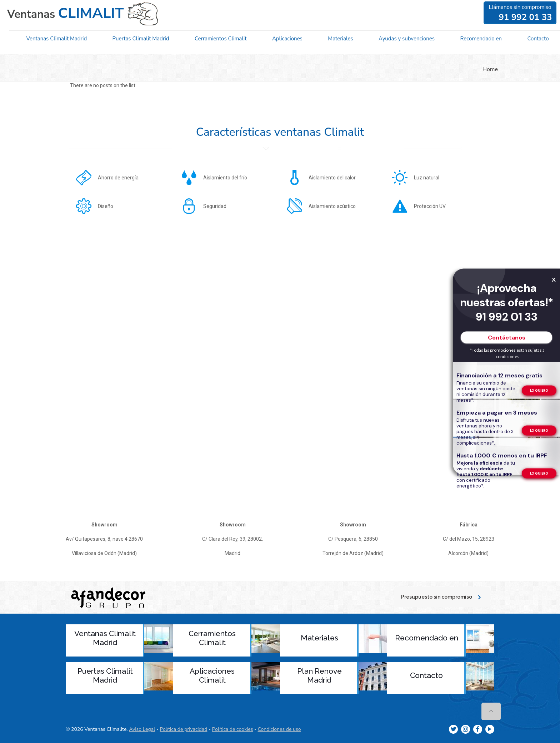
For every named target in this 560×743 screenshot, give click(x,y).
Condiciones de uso (279, 729)
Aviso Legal (142, 729)
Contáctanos (507, 337)
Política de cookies (233, 729)
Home (490, 69)
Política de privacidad (183, 729)
